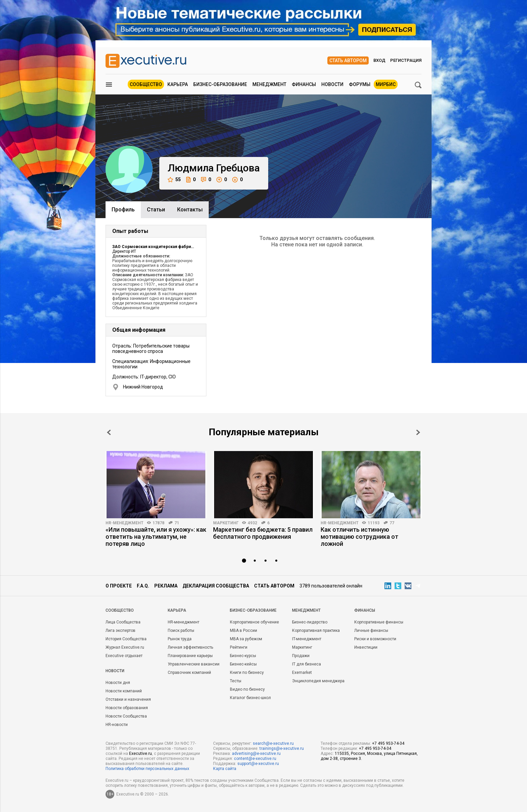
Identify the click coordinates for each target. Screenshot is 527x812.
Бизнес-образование (220, 84)
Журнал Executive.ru (125, 647)
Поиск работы (181, 631)
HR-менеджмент (125, 523)
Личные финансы (371, 631)
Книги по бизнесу (247, 673)
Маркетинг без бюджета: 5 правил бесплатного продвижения (263, 533)
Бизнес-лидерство (310, 622)
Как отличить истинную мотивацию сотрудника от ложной (359, 537)
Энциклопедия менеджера (318, 681)
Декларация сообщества (216, 586)
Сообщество (146, 84)
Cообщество (120, 610)
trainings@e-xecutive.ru (282, 748)
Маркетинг (226, 523)
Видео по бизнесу (247, 689)
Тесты (236, 681)
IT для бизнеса (307, 664)
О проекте (119, 586)
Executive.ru (140, 754)
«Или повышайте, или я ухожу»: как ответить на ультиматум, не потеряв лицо (156, 537)
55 (174, 180)
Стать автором (348, 60)
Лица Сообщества (123, 622)
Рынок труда (180, 639)
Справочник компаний (189, 673)
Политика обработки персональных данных (147, 769)
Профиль (123, 210)
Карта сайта (225, 769)
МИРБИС (386, 84)
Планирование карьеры (190, 656)
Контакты (190, 210)
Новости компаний (124, 691)
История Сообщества (126, 639)
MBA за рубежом (246, 639)
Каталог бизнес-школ (250, 698)
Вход (379, 60)
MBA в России (244, 631)
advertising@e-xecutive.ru (256, 754)
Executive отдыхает (124, 656)
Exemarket (302, 673)
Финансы (304, 84)
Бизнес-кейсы (243, 664)
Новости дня (118, 683)
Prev (109, 432)
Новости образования (127, 708)
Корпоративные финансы (379, 622)
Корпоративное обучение (254, 622)
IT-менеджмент (307, 639)
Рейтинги (239, 647)
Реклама (166, 586)
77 (392, 523)
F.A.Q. (143, 586)
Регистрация (406, 60)
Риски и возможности (375, 639)
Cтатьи (156, 210)
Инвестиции (366, 647)
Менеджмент (269, 84)
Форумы (360, 84)
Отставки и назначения (128, 699)
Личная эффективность (190, 647)
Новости (332, 84)
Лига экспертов (120, 631)
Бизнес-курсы (243, 656)
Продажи (301, 656)
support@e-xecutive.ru (258, 764)
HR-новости (117, 725)
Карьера (178, 84)
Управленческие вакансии (194, 664)
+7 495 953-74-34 (388, 743)
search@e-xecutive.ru (273, 743)
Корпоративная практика (316, 631)
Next (418, 432)
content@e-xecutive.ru (255, 759)
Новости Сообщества (126, 716)
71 (177, 523)
